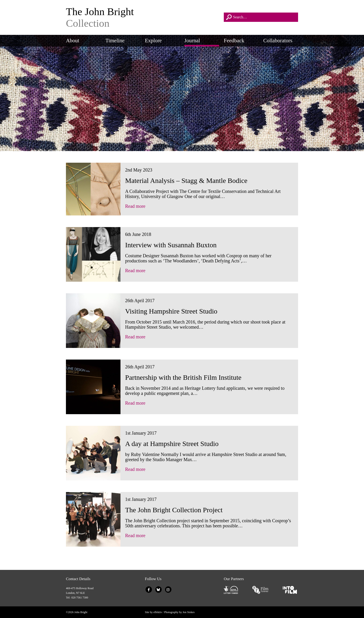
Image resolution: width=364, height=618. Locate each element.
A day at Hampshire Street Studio (172, 444)
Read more (135, 206)
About (73, 41)
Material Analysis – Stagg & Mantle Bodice (186, 180)
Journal (192, 41)
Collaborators (278, 41)
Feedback (234, 41)
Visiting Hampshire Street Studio (171, 311)
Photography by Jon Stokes (179, 612)
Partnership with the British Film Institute (183, 377)
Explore (153, 41)
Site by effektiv (153, 612)
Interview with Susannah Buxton (171, 245)
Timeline (115, 41)
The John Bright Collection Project (174, 510)
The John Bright (143, 17)
